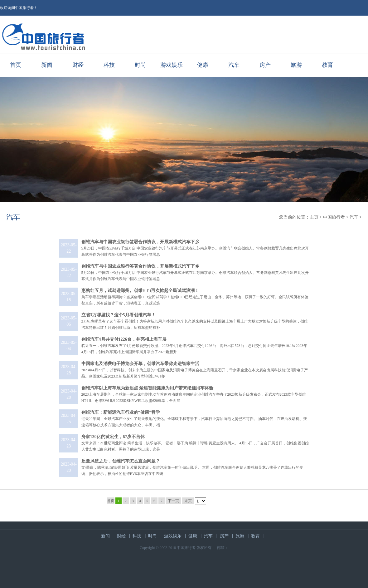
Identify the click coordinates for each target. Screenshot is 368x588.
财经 (78, 65)
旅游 (296, 65)
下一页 (173, 501)
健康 (203, 65)
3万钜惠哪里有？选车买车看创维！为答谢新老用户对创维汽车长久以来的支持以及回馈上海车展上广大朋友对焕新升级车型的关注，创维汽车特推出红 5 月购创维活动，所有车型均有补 (195, 321)
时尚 (140, 65)
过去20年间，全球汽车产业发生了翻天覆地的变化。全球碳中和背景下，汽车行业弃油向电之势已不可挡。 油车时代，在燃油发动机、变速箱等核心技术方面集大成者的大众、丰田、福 (194, 419)
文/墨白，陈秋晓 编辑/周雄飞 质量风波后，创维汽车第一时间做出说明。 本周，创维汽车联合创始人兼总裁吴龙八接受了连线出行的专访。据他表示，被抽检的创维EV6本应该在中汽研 (192, 467)
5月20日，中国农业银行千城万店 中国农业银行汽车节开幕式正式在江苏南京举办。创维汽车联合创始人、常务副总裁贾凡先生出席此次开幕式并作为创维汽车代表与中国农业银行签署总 (195, 248)
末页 (188, 501)
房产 (265, 65)
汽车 (234, 65)
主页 (314, 217)
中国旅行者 (334, 217)
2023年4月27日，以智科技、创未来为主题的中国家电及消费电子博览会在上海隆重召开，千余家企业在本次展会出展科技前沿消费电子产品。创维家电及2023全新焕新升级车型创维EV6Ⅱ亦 (195, 370)
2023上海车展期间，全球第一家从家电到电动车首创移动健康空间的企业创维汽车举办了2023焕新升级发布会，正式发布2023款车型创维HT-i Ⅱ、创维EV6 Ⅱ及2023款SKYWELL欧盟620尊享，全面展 (194, 394)
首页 (16, 65)
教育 (327, 65)
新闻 (47, 65)
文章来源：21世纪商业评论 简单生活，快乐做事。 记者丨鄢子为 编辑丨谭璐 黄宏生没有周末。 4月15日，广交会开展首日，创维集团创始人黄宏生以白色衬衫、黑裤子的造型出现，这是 (195, 443)
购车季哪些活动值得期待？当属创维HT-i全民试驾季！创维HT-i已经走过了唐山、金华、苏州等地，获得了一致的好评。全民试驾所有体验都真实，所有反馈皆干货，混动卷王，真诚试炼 (195, 297)
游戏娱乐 (172, 65)
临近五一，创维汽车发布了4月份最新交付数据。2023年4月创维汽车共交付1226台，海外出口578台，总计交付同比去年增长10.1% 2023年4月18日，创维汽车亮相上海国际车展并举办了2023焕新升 (194, 346)
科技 (109, 65)
